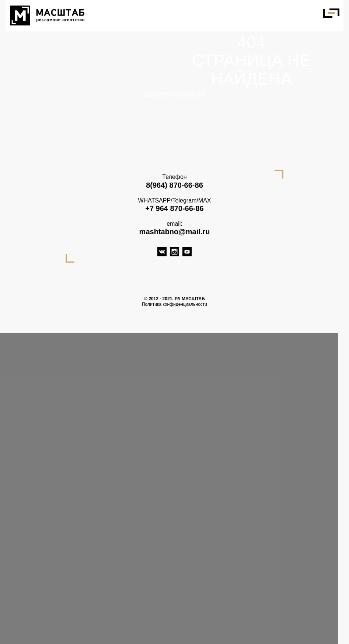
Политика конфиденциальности (174, 304)
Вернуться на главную (174, 95)
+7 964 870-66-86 (174, 208)
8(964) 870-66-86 (174, 185)
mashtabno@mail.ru (175, 232)
